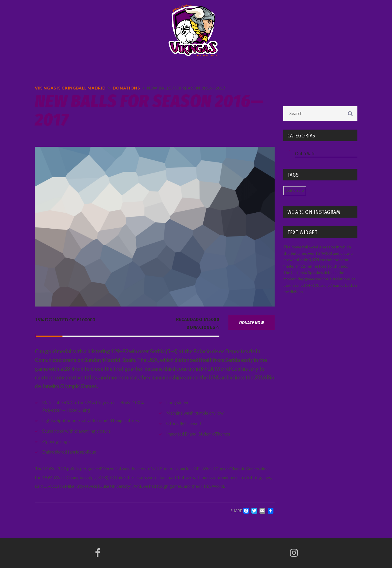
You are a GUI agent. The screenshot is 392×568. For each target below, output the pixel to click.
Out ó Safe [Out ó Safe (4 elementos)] (295, 190)
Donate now (252, 323)
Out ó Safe (305, 153)
